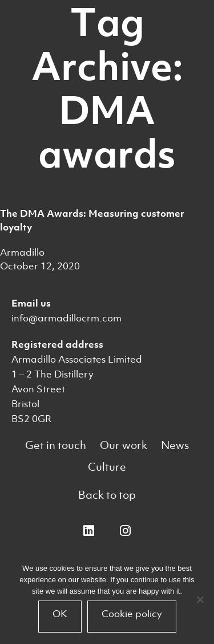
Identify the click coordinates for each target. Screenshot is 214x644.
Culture (107, 467)
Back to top (107, 495)
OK (60, 614)
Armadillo (22, 252)
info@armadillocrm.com (66, 318)
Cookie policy (132, 614)
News (175, 445)
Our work (124, 445)
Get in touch (56, 445)
